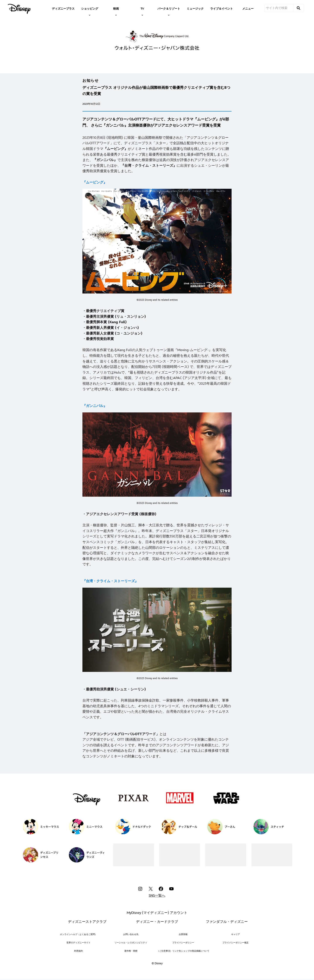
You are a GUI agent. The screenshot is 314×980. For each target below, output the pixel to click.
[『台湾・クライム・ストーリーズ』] (110, 581)
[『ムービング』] (95, 183)
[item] (90, 8)
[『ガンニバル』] (95, 406)
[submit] (299, 8)
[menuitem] (63, 8)
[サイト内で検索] (279, 8)
